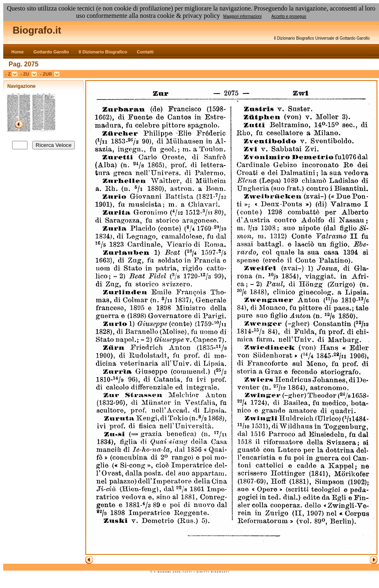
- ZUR (47, 74)
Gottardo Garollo (51, 52)
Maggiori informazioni (242, 16)
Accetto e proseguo (289, 16)
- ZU (26, 74)
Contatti (145, 52)
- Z (9, 74)
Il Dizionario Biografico (103, 52)
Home (18, 52)
